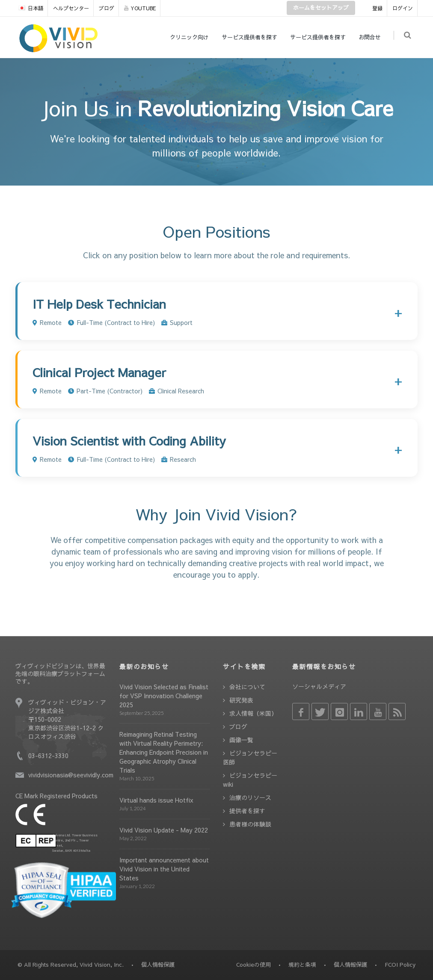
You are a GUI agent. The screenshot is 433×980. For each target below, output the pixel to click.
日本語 (31, 8)
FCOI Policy (400, 965)
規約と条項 (302, 965)
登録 (377, 8)
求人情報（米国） (253, 713)
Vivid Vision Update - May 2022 (164, 830)
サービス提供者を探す (251, 37)
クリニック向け (191, 37)
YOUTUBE (140, 8)
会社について (247, 687)
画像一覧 (241, 740)
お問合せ (371, 37)
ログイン (403, 8)
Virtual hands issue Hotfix (156, 800)
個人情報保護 (350, 965)
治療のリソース (250, 797)
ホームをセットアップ (321, 8)
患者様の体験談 (250, 824)
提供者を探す (247, 811)
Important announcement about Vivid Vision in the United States (164, 869)
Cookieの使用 (254, 965)
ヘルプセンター (71, 8)
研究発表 (241, 700)
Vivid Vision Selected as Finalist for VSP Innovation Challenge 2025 (164, 696)
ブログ (107, 8)
